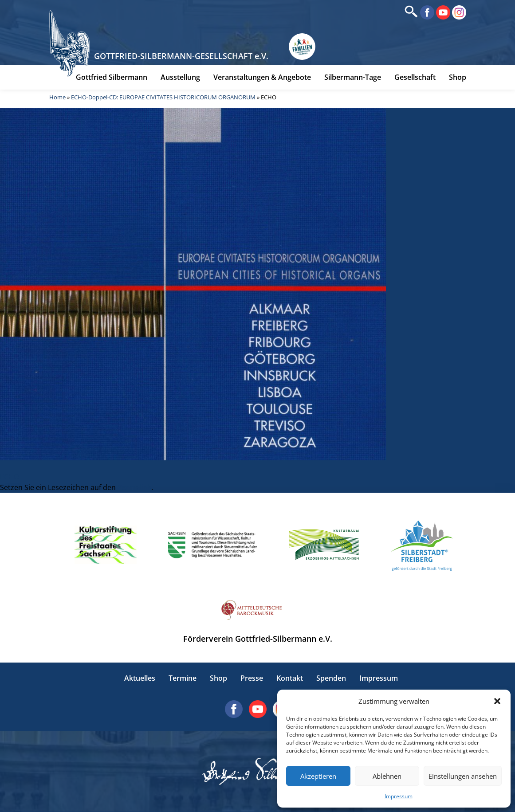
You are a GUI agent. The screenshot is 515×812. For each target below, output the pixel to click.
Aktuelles (140, 679)
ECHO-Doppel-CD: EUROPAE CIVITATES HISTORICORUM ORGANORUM (163, 98)
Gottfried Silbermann (112, 78)
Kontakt (290, 679)
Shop (458, 78)
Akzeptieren (318, 776)
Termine (183, 679)
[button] (497, 701)
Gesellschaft (415, 78)
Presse (252, 679)
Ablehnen (387, 776)
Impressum (399, 796)
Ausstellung (180, 78)
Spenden (331, 679)
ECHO (10, 477)
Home (57, 98)
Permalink (134, 487)
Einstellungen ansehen (463, 776)
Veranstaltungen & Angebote (262, 78)
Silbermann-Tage (353, 78)
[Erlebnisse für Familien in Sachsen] (304, 48)
